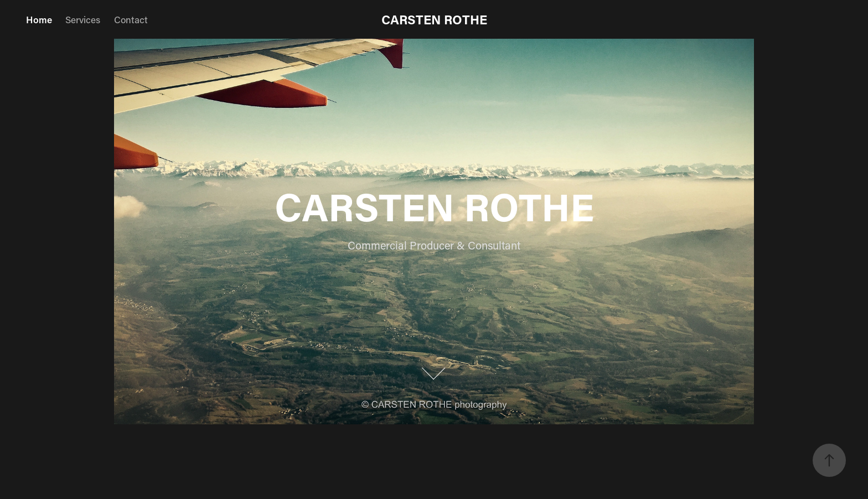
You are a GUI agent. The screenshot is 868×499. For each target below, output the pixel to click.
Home (39, 19)
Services (83, 19)
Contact (131, 19)
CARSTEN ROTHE (434, 19)
